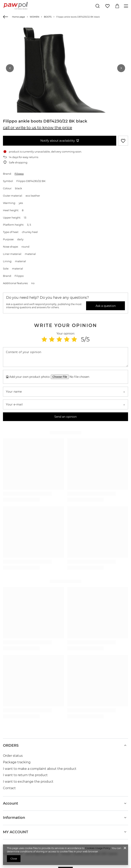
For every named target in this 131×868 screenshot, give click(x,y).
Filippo (19, 170)
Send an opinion (65, 413)
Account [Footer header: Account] (11, 800)
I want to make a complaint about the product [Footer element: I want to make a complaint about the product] (40, 765)
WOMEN (34, 17)
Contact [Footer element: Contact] (9, 785)
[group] (65, 86)
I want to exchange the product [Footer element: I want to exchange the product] (28, 778)
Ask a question (106, 302)
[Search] (98, 6)
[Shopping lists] (107, 6)
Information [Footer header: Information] (14, 814)
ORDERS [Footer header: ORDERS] (11, 742)
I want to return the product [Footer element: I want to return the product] (25, 772)
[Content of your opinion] (65, 353)
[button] (10, 66)
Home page (19, 17)
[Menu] (127, 6)
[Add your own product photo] (81, 373)
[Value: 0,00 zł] (117, 6)
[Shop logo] (16, 6)
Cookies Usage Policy (98, 848)
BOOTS (48, 17)
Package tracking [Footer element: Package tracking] (17, 759)
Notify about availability (60, 137)
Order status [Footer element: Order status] (13, 752)
